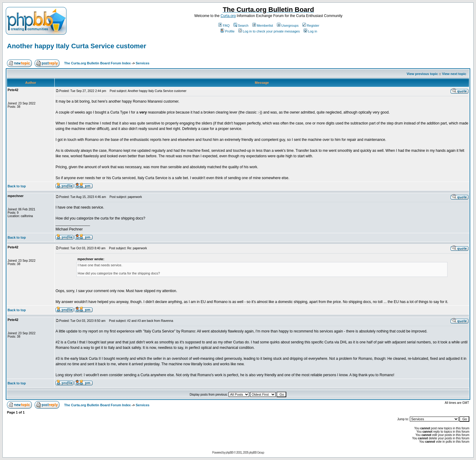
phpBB (229, 453)
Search (241, 26)
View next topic (454, 74)
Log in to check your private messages (269, 31)
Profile (227, 31)
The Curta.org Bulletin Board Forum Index (97, 63)
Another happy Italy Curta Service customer (76, 46)
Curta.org (228, 16)
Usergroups (288, 26)
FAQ (224, 26)
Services (143, 63)
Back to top (17, 186)
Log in (310, 31)
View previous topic (422, 74)
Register (311, 26)
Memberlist (263, 26)
